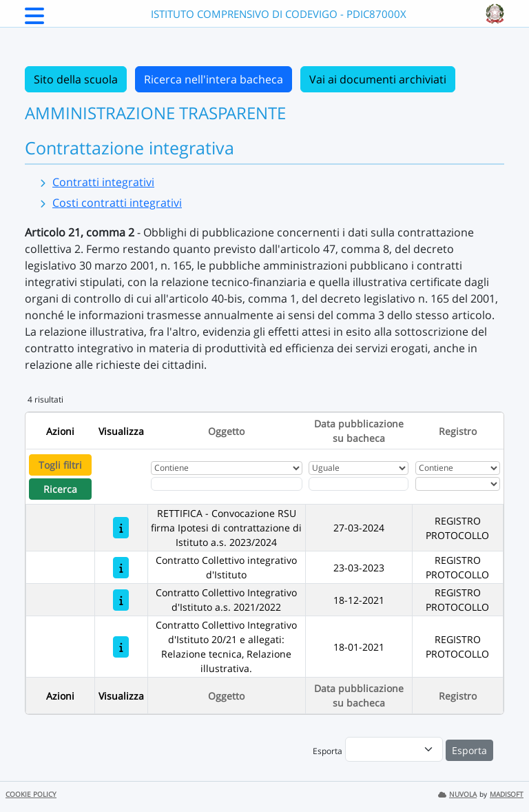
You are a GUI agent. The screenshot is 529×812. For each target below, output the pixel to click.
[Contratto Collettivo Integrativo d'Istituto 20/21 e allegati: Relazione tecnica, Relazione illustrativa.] (121, 647)
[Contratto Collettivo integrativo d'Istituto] (121, 568)
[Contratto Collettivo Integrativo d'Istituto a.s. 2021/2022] (121, 600)
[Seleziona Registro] (458, 484)
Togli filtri (60, 465)
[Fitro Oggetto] (227, 484)
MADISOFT (507, 794)
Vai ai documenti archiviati (378, 79)
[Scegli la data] (359, 484)
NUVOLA (457, 794)
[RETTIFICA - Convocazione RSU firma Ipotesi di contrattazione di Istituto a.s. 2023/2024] (121, 528)
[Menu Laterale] (34, 20)
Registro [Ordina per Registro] (458, 431)
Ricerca (60, 489)
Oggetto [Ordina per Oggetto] (226, 431)
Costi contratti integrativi (117, 203)
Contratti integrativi (103, 182)
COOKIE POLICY (31, 794)
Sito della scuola (76, 79)
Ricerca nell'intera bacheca (214, 79)
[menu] (394, 749)
